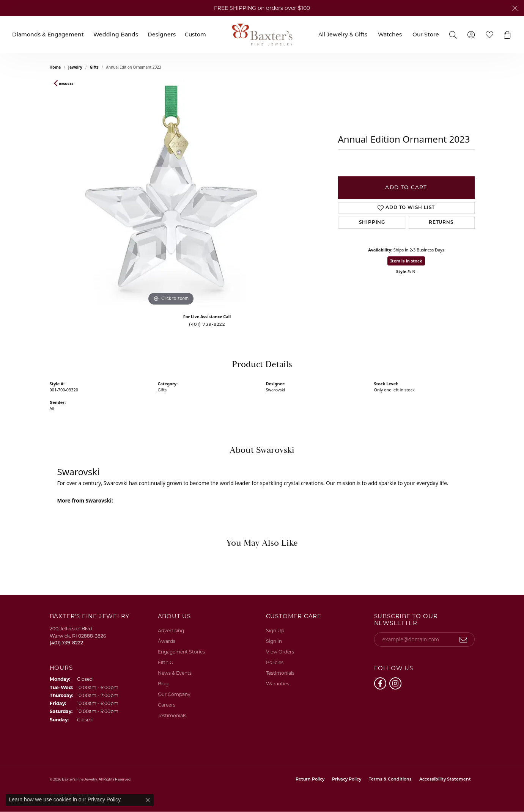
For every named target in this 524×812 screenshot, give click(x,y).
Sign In (274, 641)
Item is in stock (406, 261)
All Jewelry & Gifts (343, 35)
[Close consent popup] (148, 800)
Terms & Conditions (390, 780)
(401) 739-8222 (207, 324)
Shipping (372, 223)
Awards (167, 641)
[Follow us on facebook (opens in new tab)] (380, 683)
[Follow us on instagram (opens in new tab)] (395, 683)
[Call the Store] (66, 643)
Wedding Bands (116, 35)
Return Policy (310, 780)
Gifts (94, 67)
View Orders (280, 652)
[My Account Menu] (471, 34)
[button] (507, 35)
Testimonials (172, 715)
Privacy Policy (347, 780)
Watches (390, 35)
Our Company (174, 694)
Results (66, 84)
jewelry (75, 67)
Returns (441, 223)
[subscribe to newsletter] (463, 639)
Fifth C (165, 662)
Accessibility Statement (445, 780)
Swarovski (276, 390)
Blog (163, 684)
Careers (167, 705)
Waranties (278, 684)
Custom (195, 35)
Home (55, 67)
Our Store (426, 35)
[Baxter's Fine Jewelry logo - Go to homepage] (262, 34)
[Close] (515, 8)
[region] (171, 194)
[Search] (453, 34)
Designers (162, 35)
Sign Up (275, 631)
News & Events (175, 673)
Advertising (171, 631)
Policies (275, 662)
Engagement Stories (181, 652)
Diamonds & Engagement (48, 35)
